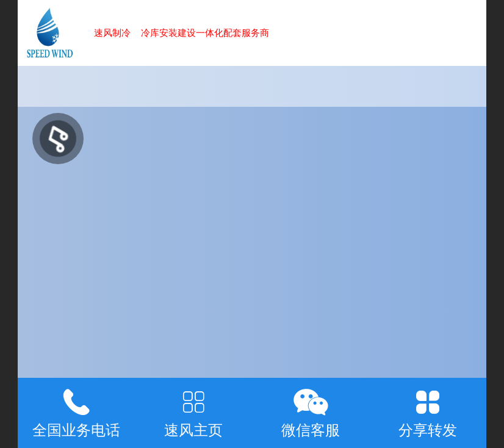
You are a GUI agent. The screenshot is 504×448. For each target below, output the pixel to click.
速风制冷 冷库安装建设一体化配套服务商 (182, 33)
